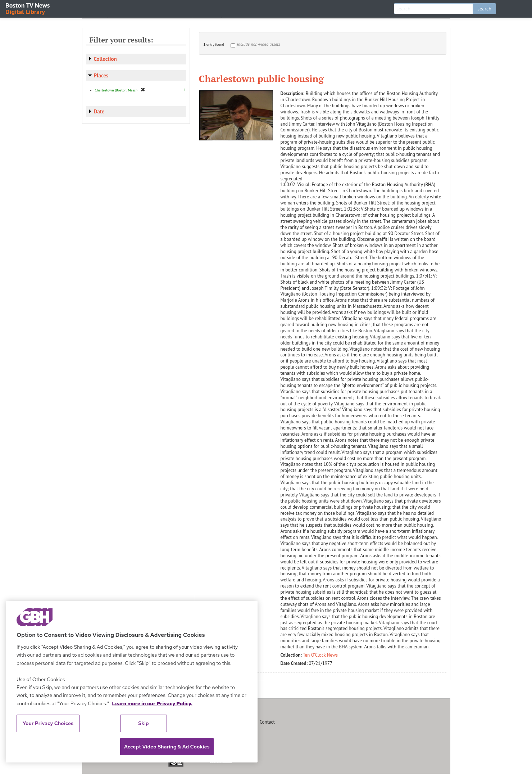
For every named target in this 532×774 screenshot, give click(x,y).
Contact (267, 722)
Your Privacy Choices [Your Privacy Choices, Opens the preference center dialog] (48, 723)
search (484, 9)
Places (101, 75)
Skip (144, 723)
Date (99, 111)
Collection (105, 59)
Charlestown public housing (262, 78)
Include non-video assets (259, 44)
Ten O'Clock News (320, 655)
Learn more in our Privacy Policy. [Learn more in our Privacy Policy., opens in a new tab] (152, 703)
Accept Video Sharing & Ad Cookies (167, 747)
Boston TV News (28, 8)
